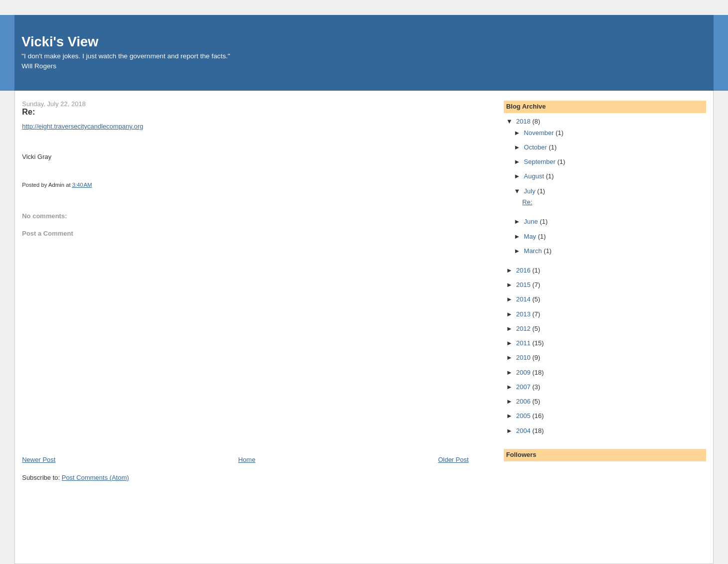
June (532, 221)
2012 (524, 329)
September (540, 162)
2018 (524, 121)
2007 (524, 387)
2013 (524, 314)
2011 (524, 343)
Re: (527, 202)
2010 (524, 357)
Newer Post (39, 460)
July (530, 191)
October (536, 147)
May (531, 236)
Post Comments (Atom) (95, 478)
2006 (524, 401)
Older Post (453, 460)
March (534, 251)
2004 (524, 431)
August (535, 176)
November (540, 133)
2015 (524, 285)
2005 (524, 416)
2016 (524, 270)
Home (247, 460)
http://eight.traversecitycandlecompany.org (82, 126)
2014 (524, 299)
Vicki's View (60, 42)
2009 (524, 372)
